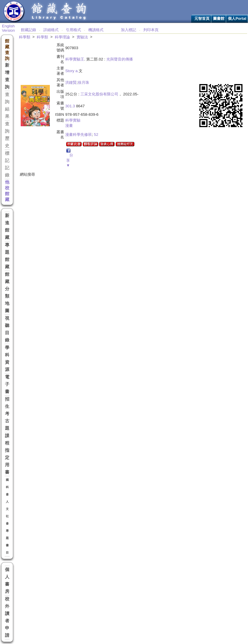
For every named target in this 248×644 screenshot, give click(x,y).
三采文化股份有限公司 (99, 94)
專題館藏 (7, 256)
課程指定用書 (7, 454)
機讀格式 (96, 30)
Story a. (72, 71)
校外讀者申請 (7, 617)
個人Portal (237, 18)
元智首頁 (202, 18)
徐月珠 (83, 82)
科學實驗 (73, 120)
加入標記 (129, 30)
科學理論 (62, 37)
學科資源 (7, 359)
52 (96, 135)
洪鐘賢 (71, 82)
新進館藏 (7, 226)
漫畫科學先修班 (79, 135)
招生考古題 (7, 414)
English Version (8, 28)
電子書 (7, 384)
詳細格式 (51, 30)
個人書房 (7, 580)
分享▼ (70, 160)
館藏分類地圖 (7, 292)
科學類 (25, 37)
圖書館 (219, 18)
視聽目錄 (7, 329)
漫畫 (69, 126)
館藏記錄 (29, 30)
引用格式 (73, 30)
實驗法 (82, 37)
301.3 (70, 106)
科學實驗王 (75, 59)
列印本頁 (151, 30)
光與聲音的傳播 (120, 59)
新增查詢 (7, 76)
